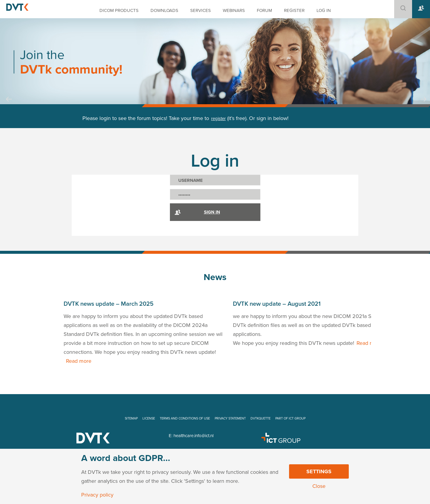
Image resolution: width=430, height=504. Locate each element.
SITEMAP (131, 418)
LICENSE (149, 418)
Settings (319, 471)
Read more (79, 361)
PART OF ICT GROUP (290, 418)
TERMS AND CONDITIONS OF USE (185, 418)
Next (423, 105)
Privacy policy (97, 495)
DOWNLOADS (164, 10)
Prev (9, 105)
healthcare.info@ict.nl (193, 436)
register (218, 119)
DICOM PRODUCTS (119, 10)
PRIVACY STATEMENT (230, 418)
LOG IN (324, 10)
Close (319, 486)
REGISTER (294, 10)
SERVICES (201, 10)
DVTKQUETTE (261, 418)
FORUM (264, 10)
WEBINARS (234, 10)
